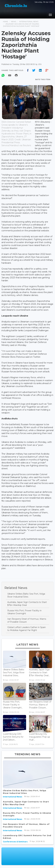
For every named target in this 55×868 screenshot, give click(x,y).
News (14, 22)
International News (29, 22)
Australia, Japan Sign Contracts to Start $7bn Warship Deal (27, 604)
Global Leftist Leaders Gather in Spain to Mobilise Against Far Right (27, 629)
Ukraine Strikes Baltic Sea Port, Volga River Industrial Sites (26, 595)
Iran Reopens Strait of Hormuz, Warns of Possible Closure (27, 620)
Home (5, 22)
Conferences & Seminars (15, 842)
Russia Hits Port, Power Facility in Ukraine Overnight (24, 612)
